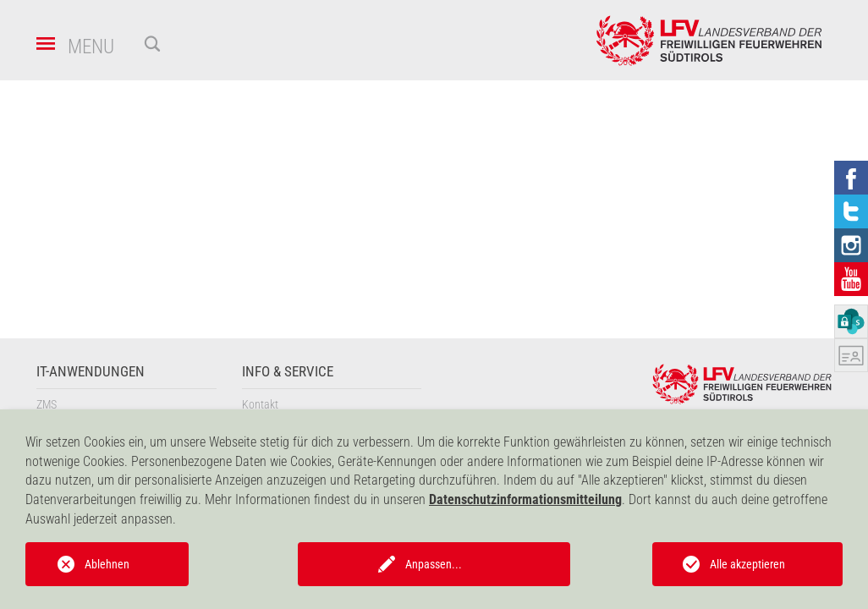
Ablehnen (107, 564)
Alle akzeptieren (747, 564)
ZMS (47, 404)
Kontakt (260, 404)
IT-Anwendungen (91, 372)
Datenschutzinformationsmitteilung (525, 499)
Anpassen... (434, 564)
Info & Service (288, 372)
